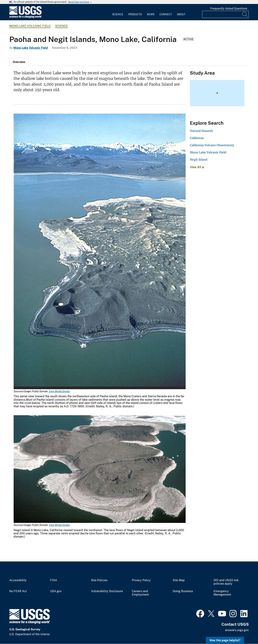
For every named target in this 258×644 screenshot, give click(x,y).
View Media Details (59, 391)
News (151, 14)
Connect (166, 14)
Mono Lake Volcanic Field (30, 26)
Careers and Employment (140, 593)
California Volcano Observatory (212, 145)
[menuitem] (118, 12)
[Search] (245, 14)
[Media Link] (100, 252)
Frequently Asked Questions (229, 9)
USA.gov (56, 591)
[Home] (25, 17)
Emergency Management (222, 593)
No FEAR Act (18, 591)
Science (118, 14)
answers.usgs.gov (237, 630)
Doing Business (183, 591)
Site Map (179, 580)
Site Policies (99, 580)
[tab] (19, 62)
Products (135, 14)
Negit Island (199, 160)
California (197, 138)
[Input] (225, 14)
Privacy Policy (141, 580)
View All (197, 167)
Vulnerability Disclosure (107, 591)
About (181, 14)
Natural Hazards (201, 131)
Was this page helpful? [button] (225, 640)
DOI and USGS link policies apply (226, 582)
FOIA (54, 580)
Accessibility (18, 580)
